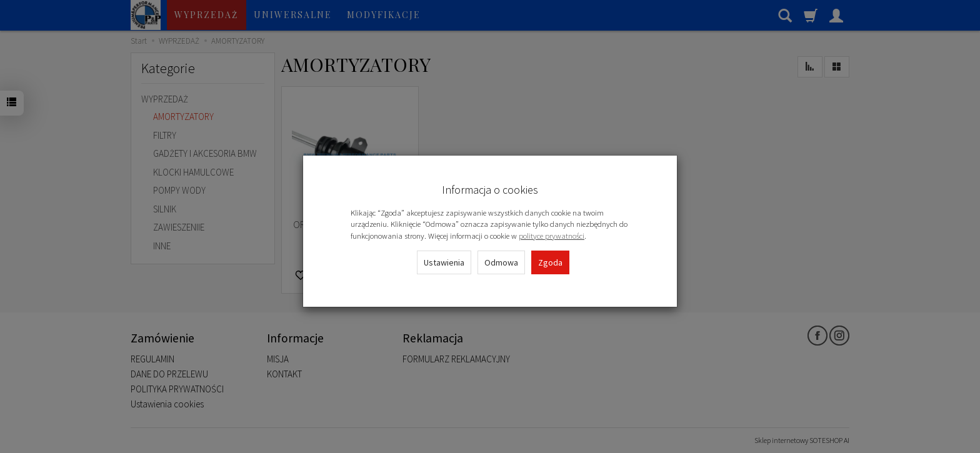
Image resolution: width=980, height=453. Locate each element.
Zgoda (550, 262)
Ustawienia (444, 262)
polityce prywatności (552, 236)
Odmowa (501, 262)
